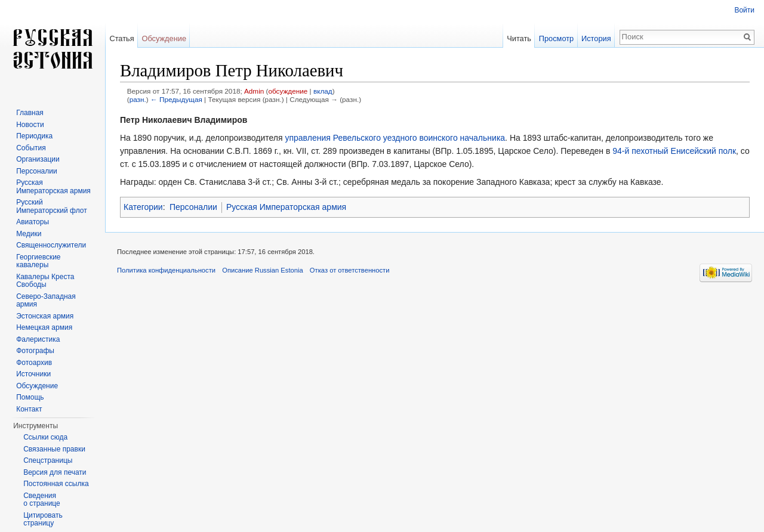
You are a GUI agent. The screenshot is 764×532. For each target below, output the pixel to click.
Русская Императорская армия (286, 207)
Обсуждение (164, 38)
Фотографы (35, 351)
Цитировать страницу (43, 519)
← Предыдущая (176, 99)
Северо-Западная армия (46, 301)
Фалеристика (38, 339)
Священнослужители (51, 245)
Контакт (29, 409)
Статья (121, 38)
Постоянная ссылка (56, 484)
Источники (33, 374)
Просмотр (556, 38)
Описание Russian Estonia (262, 270)
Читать (519, 38)
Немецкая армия (44, 327)
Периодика (34, 136)
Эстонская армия (45, 316)
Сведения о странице (42, 500)
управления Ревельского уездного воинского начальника (395, 138)
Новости (30, 125)
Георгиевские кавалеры (38, 261)
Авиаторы (33, 222)
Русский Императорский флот (51, 206)
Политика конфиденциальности (166, 270)
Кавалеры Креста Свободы (45, 281)
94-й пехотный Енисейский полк (674, 151)
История (596, 38)
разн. (138, 99)
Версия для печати (55, 472)
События (31, 148)
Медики (29, 234)
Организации (38, 159)
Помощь (30, 397)
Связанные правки (54, 449)
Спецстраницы (48, 460)
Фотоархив (34, 363)
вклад (323, 91)
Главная (30, 113)
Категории (143, 207)
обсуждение (288, 91)
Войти (744, 10)
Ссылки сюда (45, 437)
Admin (254, 91)
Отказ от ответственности (350, 270)
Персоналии (193, 207)
